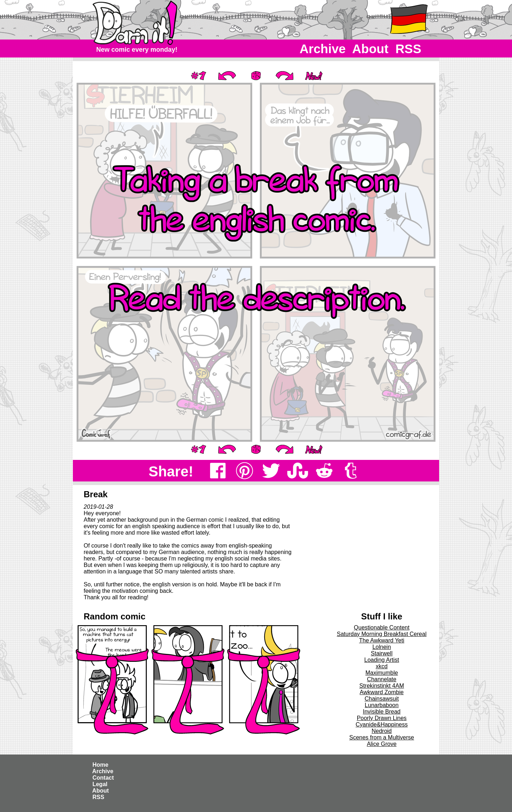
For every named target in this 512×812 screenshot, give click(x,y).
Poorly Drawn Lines (382, 718)
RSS (408, 49)
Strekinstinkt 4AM (382, 686)
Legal (100, 784)
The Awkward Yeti (382, 640)
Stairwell (382, 653)
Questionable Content (382, 628)
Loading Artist (382, 660)
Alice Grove (382, 744)
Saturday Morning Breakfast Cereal (382, 634)
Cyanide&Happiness (382, 725)
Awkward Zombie (382, 692)
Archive (323, 49)
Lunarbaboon (382, 705)
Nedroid (382, 731)
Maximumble (382, 673)
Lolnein (382, 647)
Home (100, 765)
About (370, 49)
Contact (103, 778)
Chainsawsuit (381, 699)
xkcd (382, 666)
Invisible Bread (382, 712)
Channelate (382, 679)
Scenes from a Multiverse (382, 737)
